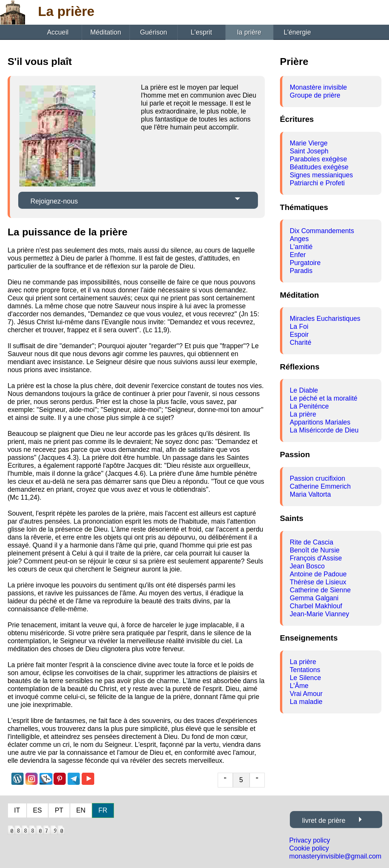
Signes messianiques (321, 175)
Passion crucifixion (318, 478)
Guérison (153, 32)
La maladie (306, 702)
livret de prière (324, 821)
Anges (299, 239)
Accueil (58, 32)
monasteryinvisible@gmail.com (335, 856)
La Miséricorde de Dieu (324, 430)
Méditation (106, 32)
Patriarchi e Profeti (317, 183)
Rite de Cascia (312, 542)
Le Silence (305, 678)
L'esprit (201, 32)
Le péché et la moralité (324, 398)
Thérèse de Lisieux (318, 582)
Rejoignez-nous (54, 201)
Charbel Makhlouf (316, 606)
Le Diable (304, 390)
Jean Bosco (307, 566)
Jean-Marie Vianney (319, 614)
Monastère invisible (319, 87)
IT (17, 810)
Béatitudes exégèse (319, 167)
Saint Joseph (309, 151)
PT (59, 810)
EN (81, 810)
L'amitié (301, 247)
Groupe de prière (315, 95)
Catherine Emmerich (320, 486)
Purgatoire (305, 263)
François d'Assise (316, 558)
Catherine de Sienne (320, 590)
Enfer (298, 255)
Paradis (301, 271)
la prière (249, 32)
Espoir (299, 335)
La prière (303, 414)
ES (37, 810)
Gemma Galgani (314, 598)
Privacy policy (310, 840)
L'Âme (299, 686)
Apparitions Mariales (320, 422)
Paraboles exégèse (319, 159)
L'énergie (297, 32)
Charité (301, 342)
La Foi (299, 327)
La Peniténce (309, 406)
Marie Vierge (309, 143)
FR (103, 810)
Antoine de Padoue (318, 574)
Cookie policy (309, 848)
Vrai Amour (306, 694)
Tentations (305, 670)
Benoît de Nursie (315, 550)
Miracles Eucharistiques (325, 319)
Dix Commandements (322, 231)
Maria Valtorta (310, 494)
